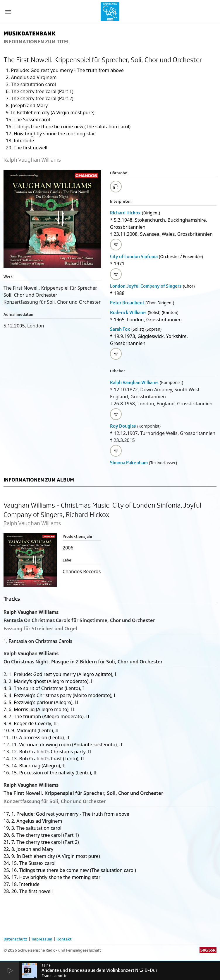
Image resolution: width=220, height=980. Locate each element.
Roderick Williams (128, 312)
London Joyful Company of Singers (146, 286)
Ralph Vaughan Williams (134, 382)
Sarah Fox (120, 329)
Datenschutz (15, 939)
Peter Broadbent (127, 303)
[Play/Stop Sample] (116, 187)
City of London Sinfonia (134, 256)
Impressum (42, 939)
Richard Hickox (125, 213)
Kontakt (64, 939)
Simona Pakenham (129, 463)
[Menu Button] (8, 12)
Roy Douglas (123, 426)
